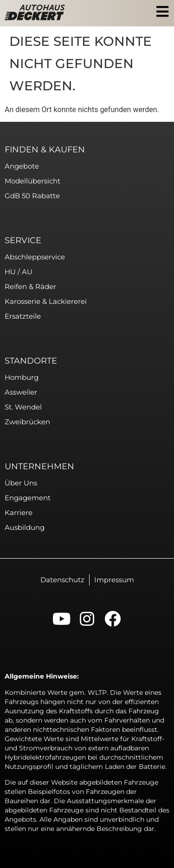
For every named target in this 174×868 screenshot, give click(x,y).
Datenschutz (62, 580)
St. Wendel (23, 407)
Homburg (22, 377)
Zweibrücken (27, 422)
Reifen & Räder (30, 286)
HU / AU (19, 272)
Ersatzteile (23, 316)
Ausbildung (25, 527)
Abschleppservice (35, 257)
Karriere (19, 513)
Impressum (114, 580)
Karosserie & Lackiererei (46, 301)
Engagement (28, 498)
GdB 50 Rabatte (32, 196)
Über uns (21, 483)
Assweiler (21, 392)
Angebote (22, 166)
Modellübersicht (32, 181)
